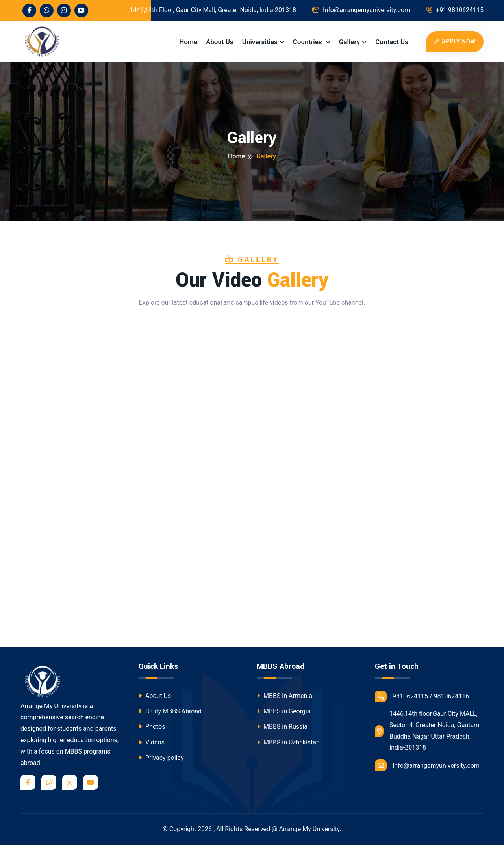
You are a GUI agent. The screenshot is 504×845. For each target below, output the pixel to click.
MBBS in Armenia (284, 696)
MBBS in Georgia (283, 711)
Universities (260, 42)
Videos (152, 742)
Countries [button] (308, 42)
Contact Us (392, 42)
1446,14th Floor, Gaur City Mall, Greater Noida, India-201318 (209, 10)
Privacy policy (161, 758)
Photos (152, 727)
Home (188, 42)
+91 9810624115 (455, 10)
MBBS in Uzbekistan (288, 742)
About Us (220, 42)
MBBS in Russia (282, 727)
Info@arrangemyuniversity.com (427, 765)
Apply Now (455, 41)
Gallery (349, 42)
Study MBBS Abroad (170, 711)
